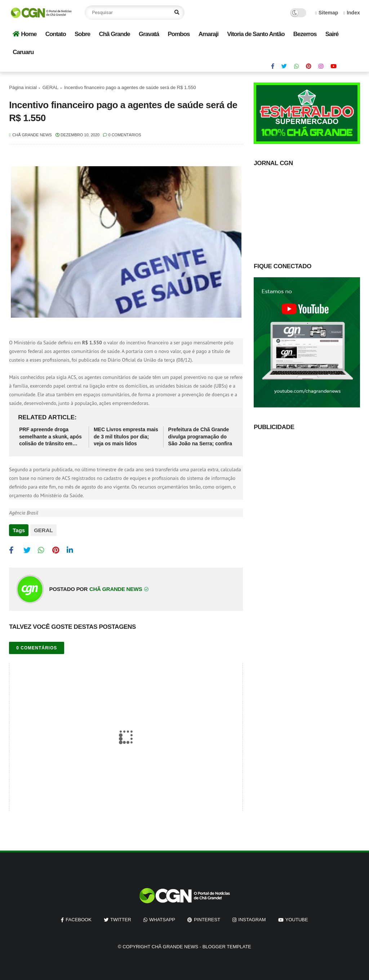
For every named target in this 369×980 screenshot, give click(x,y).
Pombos (179, 34)
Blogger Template (227, 946)
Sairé (332, 34)
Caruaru (23, 52)
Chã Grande (114, 34)
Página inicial (23, 87)
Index (352, 13)
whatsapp (162, 919)
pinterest (207, 919)
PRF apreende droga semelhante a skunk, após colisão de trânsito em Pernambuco (50, 437)
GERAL (50, 87)
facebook (79, 919)
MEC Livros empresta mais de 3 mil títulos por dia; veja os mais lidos (126, 436)
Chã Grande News (175, 946)
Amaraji (208, 34)
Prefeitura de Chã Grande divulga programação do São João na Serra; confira (200, 436)
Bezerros (305, 34)
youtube (297, 919)
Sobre (82, 34)
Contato (56, 34)
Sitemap (327, 13)
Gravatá (149, 34)
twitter (121, 919)
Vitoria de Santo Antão (256, 34)
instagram (252, 919)
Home (25, 34)
